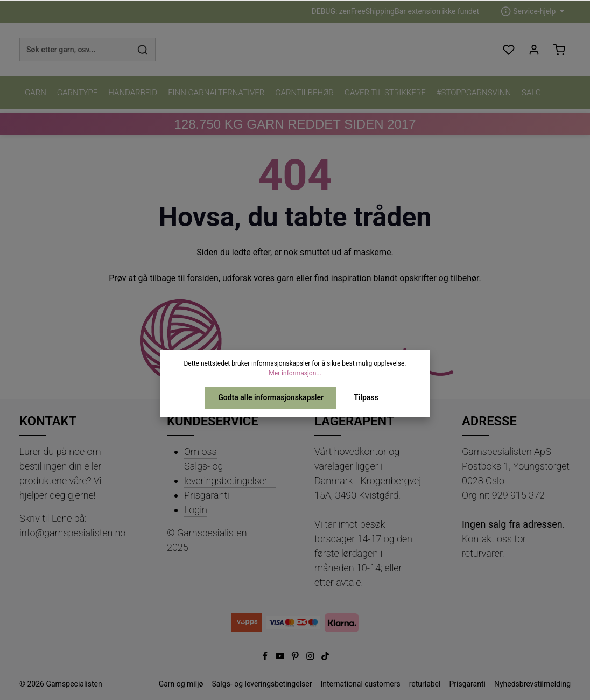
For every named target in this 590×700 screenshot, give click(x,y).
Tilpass (366, 397)
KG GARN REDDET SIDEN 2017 (295, 124)
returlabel (425, 684)
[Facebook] (266, 657)
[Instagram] (311, 657)
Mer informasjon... (295, 373)
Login (196, 510)
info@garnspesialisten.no (72, 533)
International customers (360, 684)
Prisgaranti (207, 495)
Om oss (201, 451)
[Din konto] (534, 50)
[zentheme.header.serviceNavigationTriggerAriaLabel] (532, 12)
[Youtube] (281, 657)
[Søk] (143, 50)
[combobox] (75, 50)
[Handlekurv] (559, 50)
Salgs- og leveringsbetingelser (226, 473)
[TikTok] (325, 657)
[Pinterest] (296, 657)
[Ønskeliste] (508, 50)
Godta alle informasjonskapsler (271, 397)
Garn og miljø (181, 684)
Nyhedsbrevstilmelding (532, 684)
